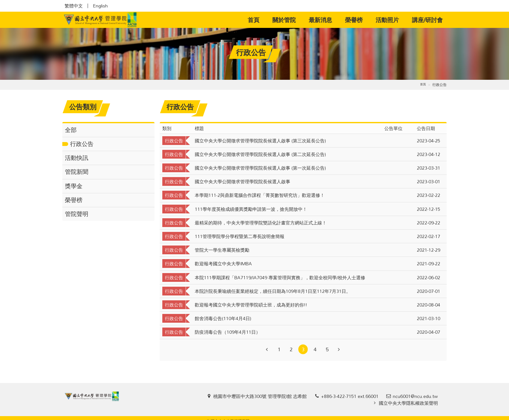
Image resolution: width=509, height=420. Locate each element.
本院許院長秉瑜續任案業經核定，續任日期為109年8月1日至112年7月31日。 (273, 291)
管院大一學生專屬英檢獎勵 (222, 250)
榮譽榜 (354, 20)
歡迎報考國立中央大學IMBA (223, 264)
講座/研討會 (427, 20)
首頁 (257, 20)
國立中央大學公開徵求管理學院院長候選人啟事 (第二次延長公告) (260, 154)
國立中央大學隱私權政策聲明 (408, 403)
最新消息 (320, 20)
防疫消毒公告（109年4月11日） (228, 332)
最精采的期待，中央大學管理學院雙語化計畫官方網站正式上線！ (261, 223)
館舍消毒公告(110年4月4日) (223, 318)
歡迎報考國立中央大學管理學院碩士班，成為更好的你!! (251, 305)
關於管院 (284, 20)
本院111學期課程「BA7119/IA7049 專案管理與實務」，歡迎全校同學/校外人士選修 (280, 277)
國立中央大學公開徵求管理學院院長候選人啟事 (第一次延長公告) (260, 168)
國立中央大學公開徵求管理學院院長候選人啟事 (242, 181)
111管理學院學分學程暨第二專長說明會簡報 (240, 236)
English (100, 6)
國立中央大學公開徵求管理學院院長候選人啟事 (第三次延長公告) (260, 141)
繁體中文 (74, 6)
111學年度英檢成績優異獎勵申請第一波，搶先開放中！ (251, 209)
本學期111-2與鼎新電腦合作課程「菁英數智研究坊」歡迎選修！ (260, 195)
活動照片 (387, 20)
